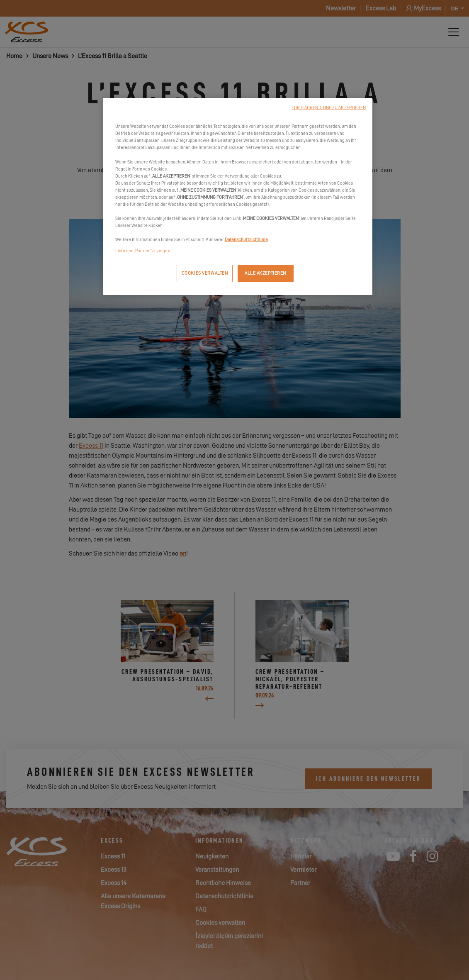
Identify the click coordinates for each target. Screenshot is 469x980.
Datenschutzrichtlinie (246, 240)
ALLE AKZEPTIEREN (265, 273)
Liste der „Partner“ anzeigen (143, 251)
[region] (238, 196)
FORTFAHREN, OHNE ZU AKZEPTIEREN (329, 108)
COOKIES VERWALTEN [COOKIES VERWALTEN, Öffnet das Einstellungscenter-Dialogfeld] (205, 273)
